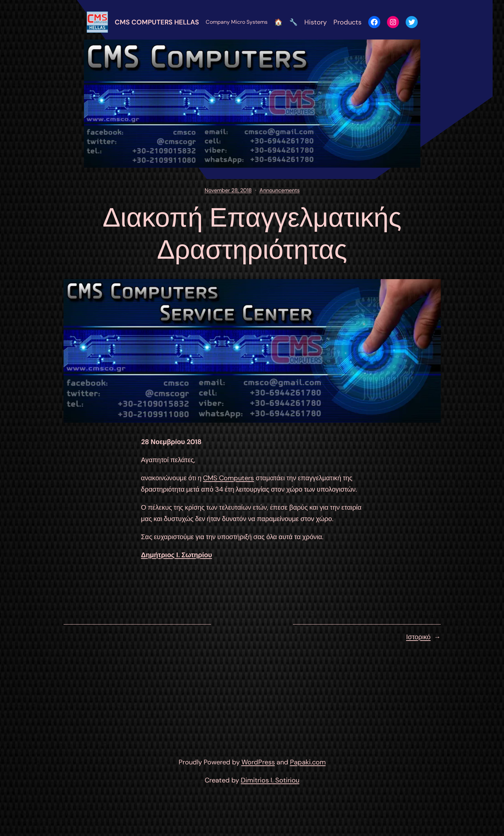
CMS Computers (228, 478)
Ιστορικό (418, 637)
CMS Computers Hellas (157, 22)
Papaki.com (308, 762)
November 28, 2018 (228, 190)
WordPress (258, 762)
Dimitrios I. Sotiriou (270, 780)
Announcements (280, 190)
